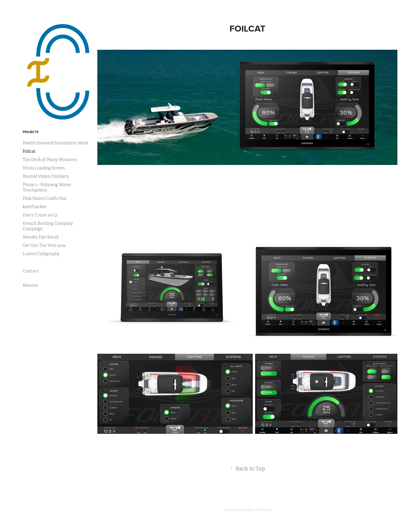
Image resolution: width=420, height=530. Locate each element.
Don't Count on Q (40, 215)
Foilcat (29, 151)
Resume (30, 285)
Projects (31, 132)
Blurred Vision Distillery (46, 176)
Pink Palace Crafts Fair (45, 198)
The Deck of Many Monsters (50, 160)
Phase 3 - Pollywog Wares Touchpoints (47, 187)
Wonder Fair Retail (41, 237)
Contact (31, 271)
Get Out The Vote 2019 (44, 245)
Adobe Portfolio (258, 510)
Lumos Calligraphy (41, 254)
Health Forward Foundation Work (55, 143)
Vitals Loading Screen (44, 168)
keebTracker (35, 207)
